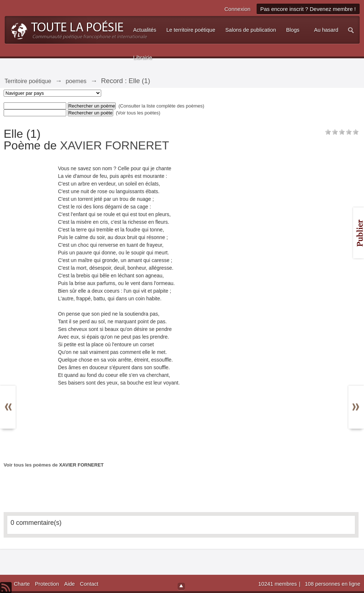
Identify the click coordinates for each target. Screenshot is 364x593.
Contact (89, 584)
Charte (22, 584)
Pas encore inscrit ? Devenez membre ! (308, 9)
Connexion (237, 9)
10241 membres (278, 584)
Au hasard (326, 30)
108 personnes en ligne (332, 584)
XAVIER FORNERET (115, 145)
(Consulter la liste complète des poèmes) (162, 106)
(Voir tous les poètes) (138, 113)
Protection (47, 584)
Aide (69, 584)
